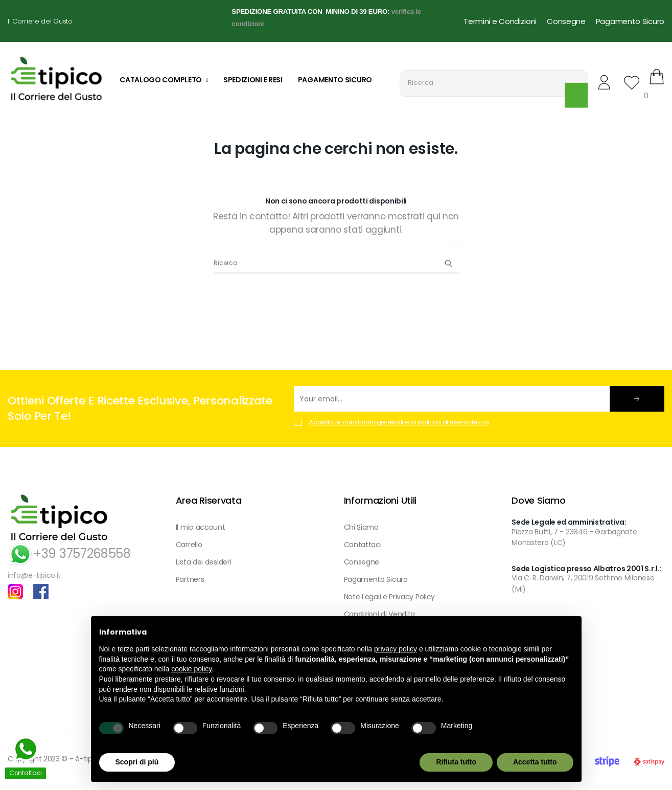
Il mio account (201, 527)
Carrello (189, 545)
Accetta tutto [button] (535, 762)
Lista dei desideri (204, 562)
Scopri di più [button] (137, 762)
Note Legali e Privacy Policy (390, 597)
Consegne (566, 21)
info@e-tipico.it (34, 575)
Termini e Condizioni (500, 21)
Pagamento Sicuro (630, 21)
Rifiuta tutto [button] (456, 762)
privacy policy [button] (396, 649)
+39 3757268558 (69, 554)
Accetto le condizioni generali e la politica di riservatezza (399, 422)
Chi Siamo (361, 527)
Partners (190, 579)
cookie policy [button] (191, 669)
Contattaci (363, 545)
